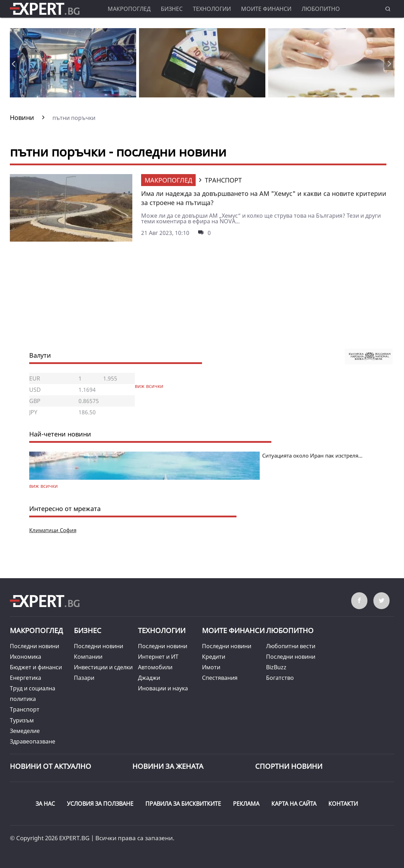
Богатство (280, 678)
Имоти (211, 667)
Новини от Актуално (50, 766)
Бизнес (172, 9)
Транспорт (25, 709)
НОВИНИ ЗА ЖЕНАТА (168, 766)
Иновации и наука (163, 688)
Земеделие (25, 731)
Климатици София (53, 530)
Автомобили (155, 667)
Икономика (26, 657)
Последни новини (34, 646)
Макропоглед (129, 9)
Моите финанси (266, 9)
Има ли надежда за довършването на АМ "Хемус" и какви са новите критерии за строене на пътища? (264, 198)
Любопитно (321, 9)
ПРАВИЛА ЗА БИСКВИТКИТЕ (183, 804)
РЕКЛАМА (246, 804)
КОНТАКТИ (343, 804)
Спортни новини (289, 766)
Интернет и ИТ (158, 657)
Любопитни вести (291, 646)
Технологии (212, 9)
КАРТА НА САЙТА (294, 804)
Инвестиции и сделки (103, 667)
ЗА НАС (45, 804)
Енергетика (26, 678)
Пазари (84, 678)
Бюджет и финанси (36, 667)
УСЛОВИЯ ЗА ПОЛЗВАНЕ (100, 804)
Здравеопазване (33, 741)
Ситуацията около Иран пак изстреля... (312, 455)
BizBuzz (276, 667)
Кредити (214, 657)
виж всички (149, 386)
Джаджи (149, 678)
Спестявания (220, 678)
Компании (88, 657)
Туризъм (22, 720)
